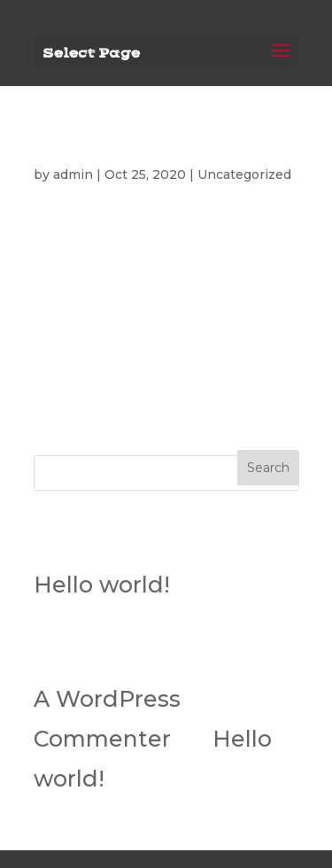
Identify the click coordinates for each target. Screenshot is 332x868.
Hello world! (67, 145)
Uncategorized (244, 174)
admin (73, 174)
